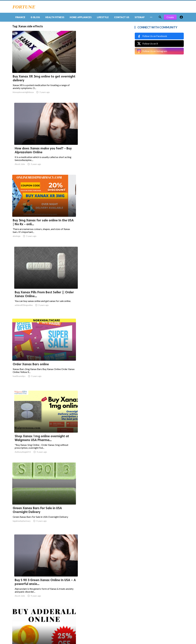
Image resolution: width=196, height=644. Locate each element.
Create (170, 18)
